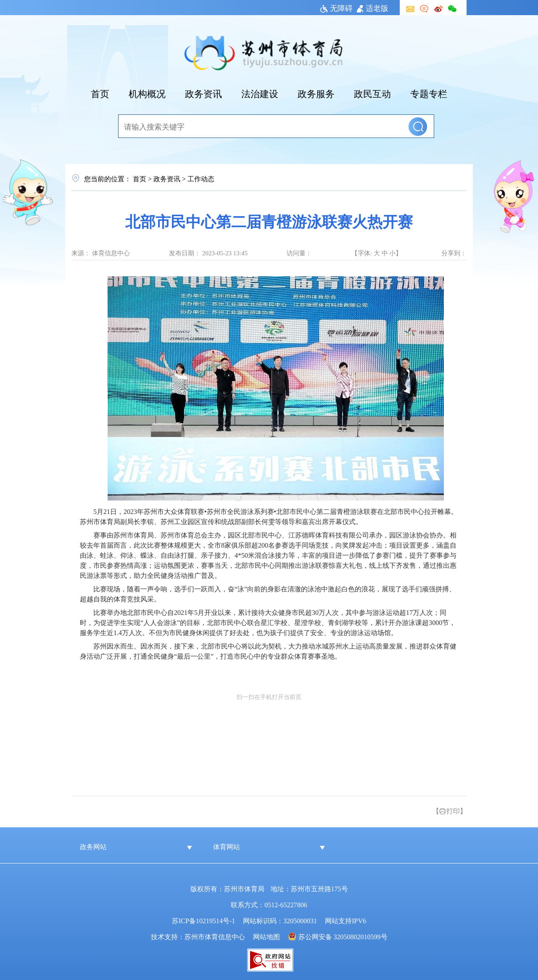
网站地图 (266, 936)
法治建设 (260, 93)
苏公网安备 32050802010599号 (343, 936)
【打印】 (450, 810)
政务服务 (316, 93)
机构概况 (147, 93)
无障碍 (336, 8)
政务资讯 (203, 93)
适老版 (373, 8)
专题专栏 (429, 93)
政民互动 (372, 93)
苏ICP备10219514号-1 (203, 920)
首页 (100, 93)
